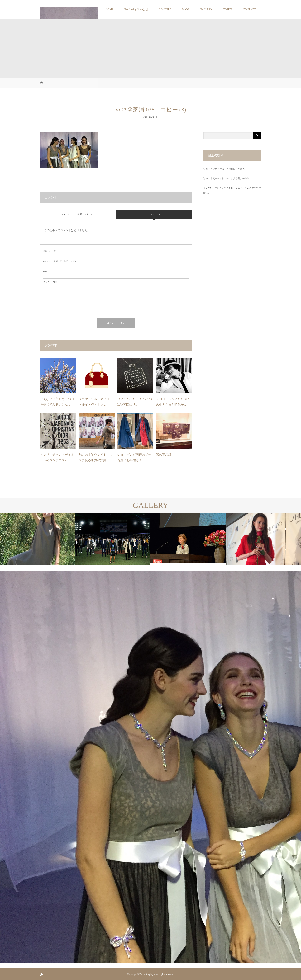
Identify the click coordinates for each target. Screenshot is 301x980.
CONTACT (249, 9)
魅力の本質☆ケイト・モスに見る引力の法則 (226, 178)
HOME (110, 9)
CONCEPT (165, 9)
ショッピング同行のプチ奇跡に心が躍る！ (225, 169)
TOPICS (228, 9)
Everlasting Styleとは (136, 9)
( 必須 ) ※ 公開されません (60, 261)
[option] (38, 539)
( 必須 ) (50, 251)
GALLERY (206, 9)
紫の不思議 (164, 455)
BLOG (185, 9)
